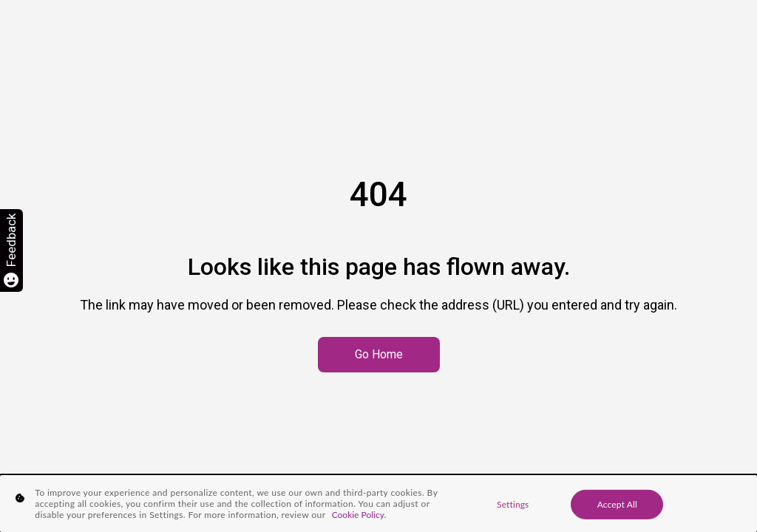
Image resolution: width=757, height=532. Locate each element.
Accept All (617, 504)
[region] (378, 504)
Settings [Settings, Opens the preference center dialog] (513, 504)
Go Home (379, 354)
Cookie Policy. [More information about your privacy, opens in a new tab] (359, 515)
